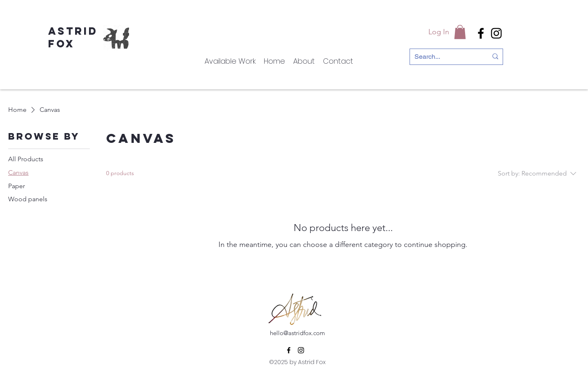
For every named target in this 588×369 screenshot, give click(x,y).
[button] (460, 32)
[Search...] (445, 57)
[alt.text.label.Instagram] (496, 33)
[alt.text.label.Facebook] (481, 33)
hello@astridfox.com (297, 333)
